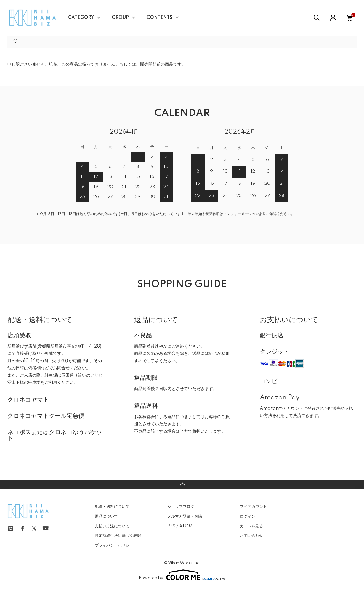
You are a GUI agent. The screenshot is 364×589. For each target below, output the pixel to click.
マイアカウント (253, 507)
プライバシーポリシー (114, 545)
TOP (15, 41)
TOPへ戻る (182, 484)
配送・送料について (112, 507)
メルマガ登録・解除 (185, 516)
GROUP (120, 18)
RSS (171, 526)
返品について (106, 516)
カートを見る (251, 526)
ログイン (248, 516)
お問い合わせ (251, 536)
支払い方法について (112, 526)
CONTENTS (159, 18)
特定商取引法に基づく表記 (118, 536)
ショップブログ (181, 507)
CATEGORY (81, 18)
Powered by (182, 575)
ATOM (186, 526)
